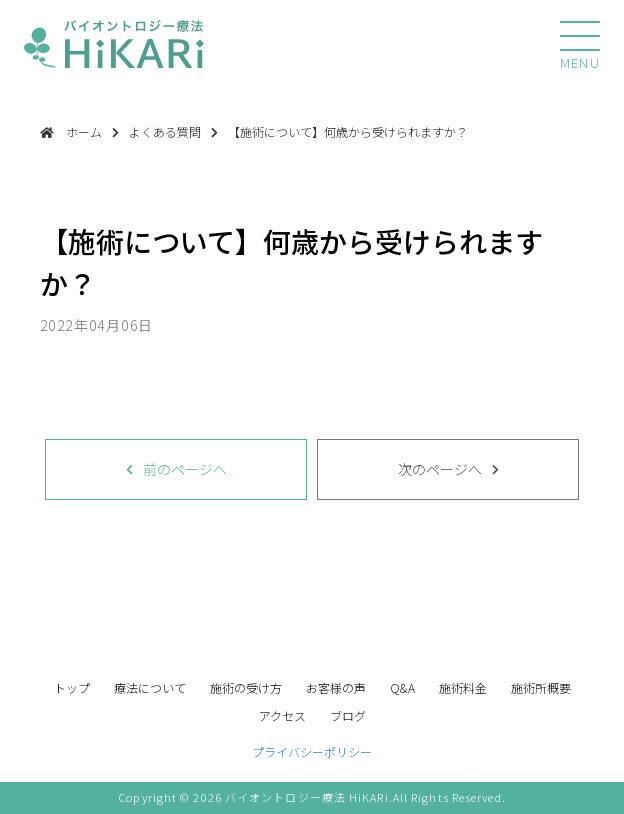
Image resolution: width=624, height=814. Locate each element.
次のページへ (440, 469)
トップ (72, 687)
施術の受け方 (246, 687)
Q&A (402, 687)
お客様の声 (336, 687)
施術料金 (463, 687)
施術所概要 (541, 687)
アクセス (282, 715)
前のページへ (185, 469)
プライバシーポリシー (312, 751)
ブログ (348, 715)
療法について (150, 687)
